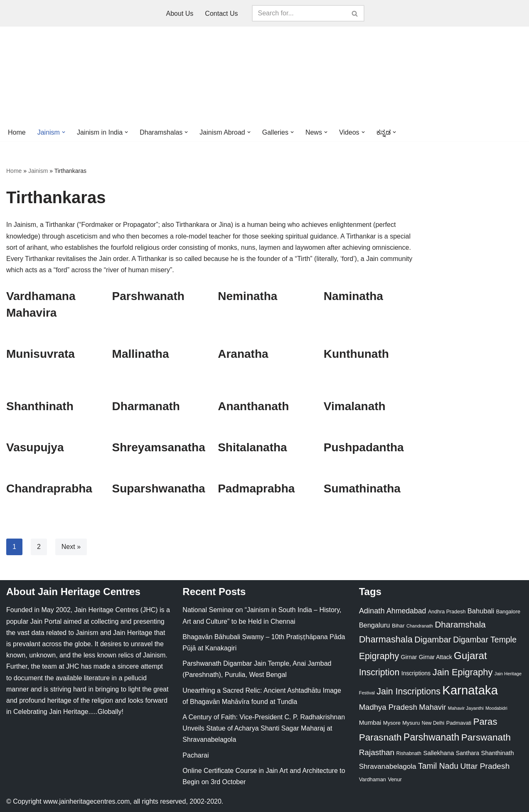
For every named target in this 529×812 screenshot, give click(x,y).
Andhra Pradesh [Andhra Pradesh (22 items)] (447, 612)
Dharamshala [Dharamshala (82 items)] (460, 624)
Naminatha (353, 296)
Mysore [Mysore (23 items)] (392, 723)
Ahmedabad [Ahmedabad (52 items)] (406, 611)
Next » (71, 547)
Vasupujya (35, 447)
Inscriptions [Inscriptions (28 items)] (416, 673)
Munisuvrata (41, 354)
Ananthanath (253, 406)
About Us (180, 14)
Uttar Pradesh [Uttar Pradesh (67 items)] (485, 766)
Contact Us (221, 14)
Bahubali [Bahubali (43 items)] (481, 611)
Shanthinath (40, 406)
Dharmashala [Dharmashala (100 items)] (386, 639)
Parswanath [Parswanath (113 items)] (486, 737)
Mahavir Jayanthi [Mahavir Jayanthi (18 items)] (466, 708)
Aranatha (243, 354)
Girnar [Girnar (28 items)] (409, 657)
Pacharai (196, 755)
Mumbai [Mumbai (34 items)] (370, 722)
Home (17, 132)
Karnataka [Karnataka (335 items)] (470, 690)
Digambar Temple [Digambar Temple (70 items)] (485, 640)
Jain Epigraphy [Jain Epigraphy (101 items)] (463, 672)
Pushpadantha (364, 447)
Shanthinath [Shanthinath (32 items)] (498, 753)
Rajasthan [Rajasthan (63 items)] (377, 752)
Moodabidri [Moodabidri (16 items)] (496, 708)
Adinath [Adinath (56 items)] (372, 611)
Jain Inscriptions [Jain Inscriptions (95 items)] (408, 691)
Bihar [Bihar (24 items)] (398, 626)
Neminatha (247, 296)
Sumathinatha (362, 488)
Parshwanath (148, 296)
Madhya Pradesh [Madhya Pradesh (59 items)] (388, 707)
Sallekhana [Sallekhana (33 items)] (438, 753)
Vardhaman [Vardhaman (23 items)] (373, 779)
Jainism (38, 171)
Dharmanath (146, 406)
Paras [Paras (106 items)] (485, 722)
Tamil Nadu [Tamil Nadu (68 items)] (438, 766)
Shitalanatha (252, 447)
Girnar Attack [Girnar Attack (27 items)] (436, 657)
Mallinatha (141, 354)
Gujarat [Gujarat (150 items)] (470, 656)
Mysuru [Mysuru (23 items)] (411, 723)
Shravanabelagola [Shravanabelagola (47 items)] (388, 766)
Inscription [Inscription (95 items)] (379, 672)
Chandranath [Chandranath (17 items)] (420, 626)
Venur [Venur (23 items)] (395, 779)
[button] (64, 132)
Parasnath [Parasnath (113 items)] (380, 737)
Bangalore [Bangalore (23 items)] (508, 611)
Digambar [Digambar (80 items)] (433, 640)
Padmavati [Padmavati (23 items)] (459, 723)
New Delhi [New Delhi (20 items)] (433, 723)
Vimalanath (355, 406)
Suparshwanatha (159, 488)
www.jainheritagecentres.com (86, 801)
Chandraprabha (49, 488)
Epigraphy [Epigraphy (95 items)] (379, 656)
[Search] (299, 13)
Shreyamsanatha (159, 447)
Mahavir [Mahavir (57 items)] (432, 707)
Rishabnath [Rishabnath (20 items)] (409, 753)
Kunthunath (356, 354)
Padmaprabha (256, 488)
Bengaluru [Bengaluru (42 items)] (375, 625)
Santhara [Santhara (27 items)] (467, 753)
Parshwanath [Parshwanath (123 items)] (431, 737)
